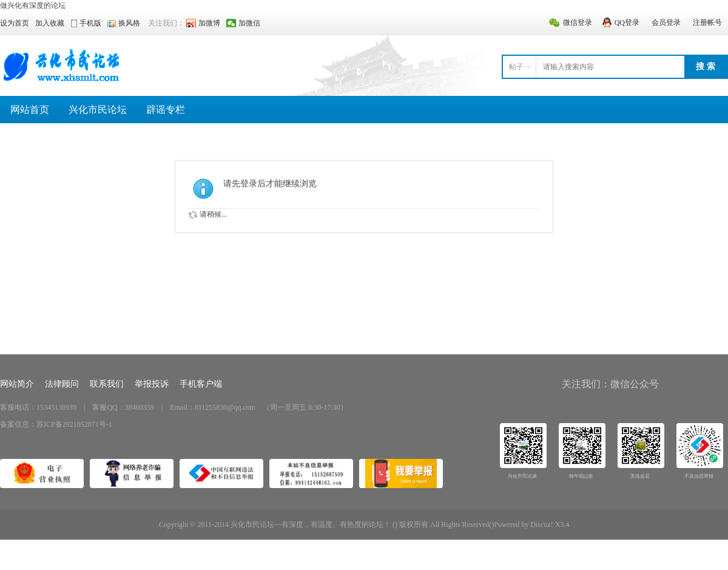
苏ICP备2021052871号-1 (74, 424)
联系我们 (107, 384)
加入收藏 (50, 23)
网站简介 (17, 384)
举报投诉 (152, 384)
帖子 (516, 67)
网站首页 (30, 110)
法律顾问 (62, 384)
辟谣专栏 (166, 110)
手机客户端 (201, 384)
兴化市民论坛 (98, 110)
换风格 (129, 23)
